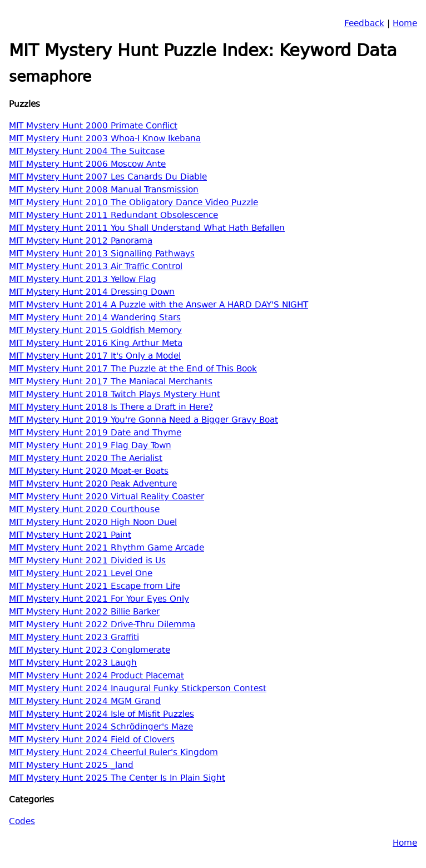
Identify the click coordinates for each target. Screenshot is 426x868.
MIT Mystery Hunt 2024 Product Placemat (96, 676)
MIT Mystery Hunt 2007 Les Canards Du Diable (108, 178)
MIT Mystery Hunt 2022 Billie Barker (84, 612)
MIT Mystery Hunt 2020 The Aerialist (86, 459)
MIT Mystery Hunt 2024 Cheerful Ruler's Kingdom (113, 753)
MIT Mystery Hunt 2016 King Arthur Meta (96, 344)
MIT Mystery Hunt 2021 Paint (70, 536)
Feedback (364, 24)
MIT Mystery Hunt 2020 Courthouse (84, 510)
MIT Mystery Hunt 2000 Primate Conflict (93, 127)
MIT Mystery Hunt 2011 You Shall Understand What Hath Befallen (147, 229)
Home (405, 24)
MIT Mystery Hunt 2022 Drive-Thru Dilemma (102, 625)
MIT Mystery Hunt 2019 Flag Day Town (90, 446)
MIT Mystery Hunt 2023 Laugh (73, 664)
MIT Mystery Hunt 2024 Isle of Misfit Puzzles (101, 715)
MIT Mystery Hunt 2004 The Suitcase (87, 152)
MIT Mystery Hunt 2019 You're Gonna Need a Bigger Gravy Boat (143, 421)
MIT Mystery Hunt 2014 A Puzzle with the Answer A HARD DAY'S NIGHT (158, 306)
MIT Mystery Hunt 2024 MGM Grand (85, 702)
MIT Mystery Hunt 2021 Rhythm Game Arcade (106, 549)
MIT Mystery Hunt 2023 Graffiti (74, 638)
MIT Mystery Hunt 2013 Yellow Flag (83, 280)
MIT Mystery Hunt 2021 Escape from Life (95, 587)
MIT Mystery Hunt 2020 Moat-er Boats (89, 472)
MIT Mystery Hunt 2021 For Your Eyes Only (99, 600)
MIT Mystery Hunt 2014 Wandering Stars (95, 318)
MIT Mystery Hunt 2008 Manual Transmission (104, 190)
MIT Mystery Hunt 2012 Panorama (81, 242)
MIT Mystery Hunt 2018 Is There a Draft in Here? (111, 408)
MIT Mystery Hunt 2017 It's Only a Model (95, 357)
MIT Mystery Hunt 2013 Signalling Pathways (102, 254)
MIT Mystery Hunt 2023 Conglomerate (90, 651)
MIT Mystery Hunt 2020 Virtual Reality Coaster (106, 497)
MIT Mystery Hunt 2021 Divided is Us (87, 561)
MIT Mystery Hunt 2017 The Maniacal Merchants (111, 382)
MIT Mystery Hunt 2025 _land (71, 766)
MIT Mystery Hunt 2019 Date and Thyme (95, 433)
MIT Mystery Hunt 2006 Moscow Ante (87, 165)
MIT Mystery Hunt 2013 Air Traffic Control (96, 267)
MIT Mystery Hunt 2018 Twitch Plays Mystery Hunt (115, 395)
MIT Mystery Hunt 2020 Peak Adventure (93, 485)
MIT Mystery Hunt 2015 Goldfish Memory (95, 331)
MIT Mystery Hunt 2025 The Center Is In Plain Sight (117, 779)
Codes (22, 822)
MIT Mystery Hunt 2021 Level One (81, 574)
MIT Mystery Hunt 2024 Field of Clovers (92, 740)
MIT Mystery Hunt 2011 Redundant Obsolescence (113, 216)
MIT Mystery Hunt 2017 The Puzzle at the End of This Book (133, 369)
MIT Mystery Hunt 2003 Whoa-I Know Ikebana (105, 139)
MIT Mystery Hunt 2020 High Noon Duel (93, 523)
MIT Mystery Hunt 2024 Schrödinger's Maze (101, 728)
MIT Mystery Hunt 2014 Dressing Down (92, 293)
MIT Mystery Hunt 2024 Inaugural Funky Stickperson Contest (138, 689)
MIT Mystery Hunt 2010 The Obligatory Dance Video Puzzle (133, 203)
